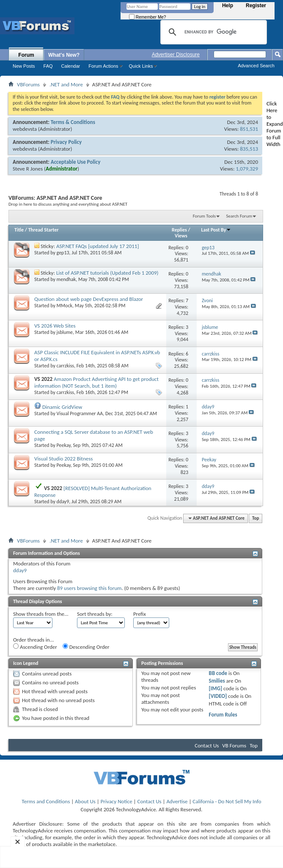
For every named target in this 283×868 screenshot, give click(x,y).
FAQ (48, 66)
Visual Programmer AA (80, 413)
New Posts (24, 66)
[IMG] (216, 688)
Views (181, 236)
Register (256, 6)
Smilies (217, 681)
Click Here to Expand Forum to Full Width (275, 124)
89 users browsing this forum (89, 588)
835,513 (249, 149)
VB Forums (234, 745)
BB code (218, 673)
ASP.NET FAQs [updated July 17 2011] (98, 246)
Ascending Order (35, 647)
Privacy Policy (66, 142)
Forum (26, 55)
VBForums (28, 84)
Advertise (177, 801)
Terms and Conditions (46, 801)
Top (256, 518)
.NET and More (66, 84)
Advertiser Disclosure (176, 55)
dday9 (63, 502)
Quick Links (141, 66)
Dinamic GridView (62, 407)
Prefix (140, 614)
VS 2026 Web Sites (55, 326)
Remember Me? (147, 17)
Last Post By (216, 230)
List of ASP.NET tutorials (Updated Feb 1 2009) (107, 273)
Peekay (64, 445)
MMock (65, 306)
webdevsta (25, 129)
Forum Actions (103, 66)
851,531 (249, 129)
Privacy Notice (117, 801)
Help (228, 6)
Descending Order (86, 647)
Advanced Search (256, 66)
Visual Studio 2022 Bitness (63, 459)
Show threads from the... (41, 614)
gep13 (63, 253)
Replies (179, 230)
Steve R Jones (28, 169)
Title (19, 230)
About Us (85, 801)
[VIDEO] (218, 696)
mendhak (66, 279)
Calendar (71, 66)
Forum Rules (223, 715)
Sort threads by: (95, 614)
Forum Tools (204, 216)
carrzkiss (65, 366)
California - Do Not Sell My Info (227, 801)
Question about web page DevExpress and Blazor (89, 299)
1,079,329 (247, 169)
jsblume (65, 332)
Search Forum (239, 216)
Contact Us (207, 745)
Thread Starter (44, 230)
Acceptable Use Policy (76, 162)
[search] (212, 32)
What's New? (64, 55)
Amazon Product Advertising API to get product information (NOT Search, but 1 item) (96, 382)
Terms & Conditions (73, 122)
